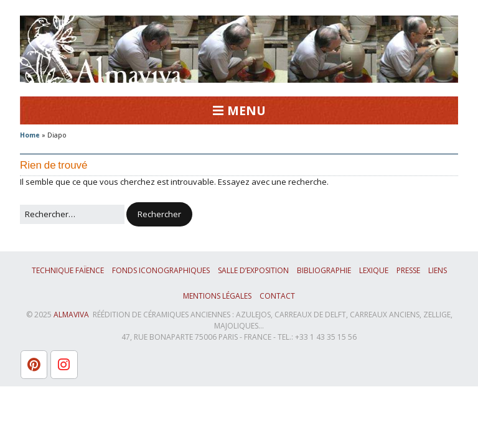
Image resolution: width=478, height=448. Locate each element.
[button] (159, 215)
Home (30, 135)
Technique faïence (68, 270)
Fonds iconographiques (161, 270)
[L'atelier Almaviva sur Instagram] (64, 365)
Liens (438, 270)
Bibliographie (324, 270)
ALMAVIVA (71, 315)
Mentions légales (217, 296)
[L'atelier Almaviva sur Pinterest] (34, 365)
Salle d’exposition (253, 270)
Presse (408, 270)
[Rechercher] (72, 215)
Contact (277, 296)
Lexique (374, 270)
